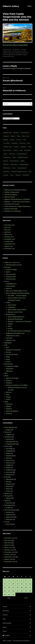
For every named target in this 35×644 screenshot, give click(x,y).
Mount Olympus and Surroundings (18, 293)
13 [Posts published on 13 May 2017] (26, 584)
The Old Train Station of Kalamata (19, 331)
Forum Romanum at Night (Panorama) (17, 206)
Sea (30, 172)
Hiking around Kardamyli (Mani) (15, 190)
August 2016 (9, 246)
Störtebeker (19, 55)
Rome (8, 359)
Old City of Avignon (11, 195)
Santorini (6, 172)
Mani (14, 157)
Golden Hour (8, 147)
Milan (8, 357)
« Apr (9, 598)
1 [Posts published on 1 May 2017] (5, 580)
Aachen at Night (12, 270)
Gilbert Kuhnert (7, 49)
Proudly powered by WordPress (21, 641)
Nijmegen (9, 371)
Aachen (9, 439)
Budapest (9, 383)
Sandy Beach (22, 168)
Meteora (9, 288)
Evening (22, 143)
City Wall (6, 143)
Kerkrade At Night (12, 366)
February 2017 (9, 237)
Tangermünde (7, 51)
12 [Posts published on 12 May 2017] (22, 584)
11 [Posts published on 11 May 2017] (17, 584)
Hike (30, 147)
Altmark (14, 51)
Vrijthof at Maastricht (12, 192)
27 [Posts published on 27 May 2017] (26, 591)
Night (22, 161)
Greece (16, 147)
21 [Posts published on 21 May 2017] (30, 587)
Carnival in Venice (12, 354)
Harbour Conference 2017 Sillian (17, 385)
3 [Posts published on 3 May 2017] (13, 580)
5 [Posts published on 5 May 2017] (22, 580)
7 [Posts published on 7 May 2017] (30, 580)
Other (6, 376)
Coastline (14, 143)
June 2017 (8, 227)
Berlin (8, 272)
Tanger (25, 55)
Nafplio (10, 324)
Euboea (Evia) (11, 286)
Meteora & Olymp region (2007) (17, 291)
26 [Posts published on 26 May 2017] (22, 591)
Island (16, 150)
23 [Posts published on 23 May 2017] (9, 591)
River (27, 53)
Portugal (7, 496)
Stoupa (10, 329)
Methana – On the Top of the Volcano (17, 202)
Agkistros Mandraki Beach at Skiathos (17, 199)
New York (9, 524)
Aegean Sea (7, 133)
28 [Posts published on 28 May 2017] (30, 591)
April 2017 (8, 232)
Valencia (9, 413)
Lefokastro (11, 307)
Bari (7, 347)
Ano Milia (9, 449)
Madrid (8, 406)
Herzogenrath (11, 274)
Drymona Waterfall (11, 209)
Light (5, 154)
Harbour (24, 147)
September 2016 (10, 244)
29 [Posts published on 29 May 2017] (5, 594)
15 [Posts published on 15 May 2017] (5, 587)
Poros (10, 326)
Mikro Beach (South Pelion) (17, 310)
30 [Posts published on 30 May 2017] (9, 594)
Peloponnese (24, 164)
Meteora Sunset (10, 197)
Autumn (20, 51)
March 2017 (8, 234)
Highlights (8, 343)
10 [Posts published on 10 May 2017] (13, 584)
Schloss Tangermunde (9, 55)
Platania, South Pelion (15, 312)
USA (6, 522)
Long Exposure (22, 154)
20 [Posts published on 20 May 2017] (26, 587)
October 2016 (9, 241)
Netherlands (14, 161)
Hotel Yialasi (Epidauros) (16, 317)
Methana (9, 463)
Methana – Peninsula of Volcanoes (19, 321)
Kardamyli (10, 456)
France (7, 432)
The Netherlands (10, 510)
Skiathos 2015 (11, 340)
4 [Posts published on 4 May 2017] (17, 580)
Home (5, 607)
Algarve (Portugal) (12, 378)
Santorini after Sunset (12, 204)
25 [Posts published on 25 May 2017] (17, 591)
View (13, 56)
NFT (6, 373)
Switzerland (8, 505)
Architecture (25, 133)
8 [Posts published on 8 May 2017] (5, 584)
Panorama (14, 164)
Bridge (6, 140)
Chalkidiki (9, 451)
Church (19, 140)
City (24, 140)
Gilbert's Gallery (11, 6)
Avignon (6, 136)
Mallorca (9, 409)
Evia (29, 143)
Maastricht (7, 157)
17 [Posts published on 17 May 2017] (13, 587)
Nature (23, 53)
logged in (14, 68)
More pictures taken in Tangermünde (15, 45)
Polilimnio (10, 470)
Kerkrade (27, 150)
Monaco (9, 392)
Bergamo (9, 484)
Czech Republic (9, 427)
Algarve (9, 498)
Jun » (26, 598)
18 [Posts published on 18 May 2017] (17, 587)
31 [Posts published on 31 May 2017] (13, 594)
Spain (6, 402)
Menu (30, 6)
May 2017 (8, 230)
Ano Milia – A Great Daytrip (17, 296)
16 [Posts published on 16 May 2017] (9, 587)
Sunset (6, 175)
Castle (12, 140)
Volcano (18, 175)
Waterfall (26, 175)
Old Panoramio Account (14, 265)
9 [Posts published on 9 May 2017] (9, 584)
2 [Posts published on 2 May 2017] (9, 580)
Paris (8, 395)
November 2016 (10, 239)
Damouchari (12, 305)
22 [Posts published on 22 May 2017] (5, 591)
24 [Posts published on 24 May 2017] (13, 591)
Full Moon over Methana (13, 211)
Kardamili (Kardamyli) (15, 319)
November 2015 (10, 249)
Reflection (7, 168)
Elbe (13, 53)
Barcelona (9, 404)
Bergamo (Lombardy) (13, 350)
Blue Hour (26, 136)
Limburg (12, 154)
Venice (8, 362)
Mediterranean (23, 157)
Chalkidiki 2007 (11, 284)
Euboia (8, 453)
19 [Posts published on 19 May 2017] (22, 587)
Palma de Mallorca (12, 411)
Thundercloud (11, 279)
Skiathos (9, 475)
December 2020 (10, 225)
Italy (21, 150)
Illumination (7, 150)
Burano (9, 352)
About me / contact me (12, 262)
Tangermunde (11, 277)
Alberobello (10, 479)
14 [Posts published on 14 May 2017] (30, 584)
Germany (23, 49)
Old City (6, 164)
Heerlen (9, 512)
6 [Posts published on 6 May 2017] (26, 580)
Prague (8, 397)
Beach (13, 136)
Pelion (8, 303)
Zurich (8, 399)
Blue (19, 136)
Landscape (17, 53)
